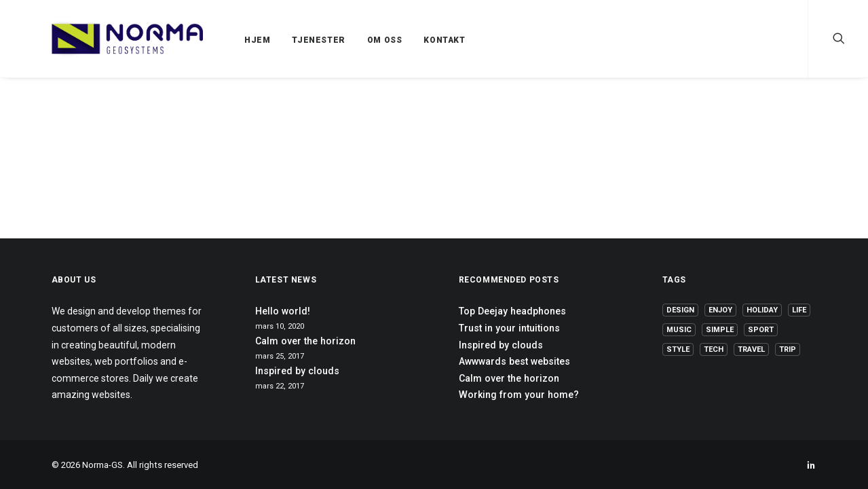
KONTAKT (412, 40)
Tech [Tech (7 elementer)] (714, 349)
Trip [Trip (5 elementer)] (788, 349)
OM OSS (352, 40)
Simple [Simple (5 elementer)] (720, 330)
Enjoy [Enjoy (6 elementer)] (720, 310)
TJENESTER (286, 40)
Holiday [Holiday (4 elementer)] (762, 310)
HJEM (225, 40)
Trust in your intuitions (509, 328)
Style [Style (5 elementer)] (678, 349)
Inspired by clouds (297, 371)
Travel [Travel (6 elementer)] (751, 349)
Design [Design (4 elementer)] (680, 310)
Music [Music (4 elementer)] (679, 330)
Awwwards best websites (514, 361)
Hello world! (283, 311)
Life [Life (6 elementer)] (799, 310)
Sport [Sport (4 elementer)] (761, 330)
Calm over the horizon (305, 341)
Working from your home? (519, 395)
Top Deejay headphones (512, 311)
